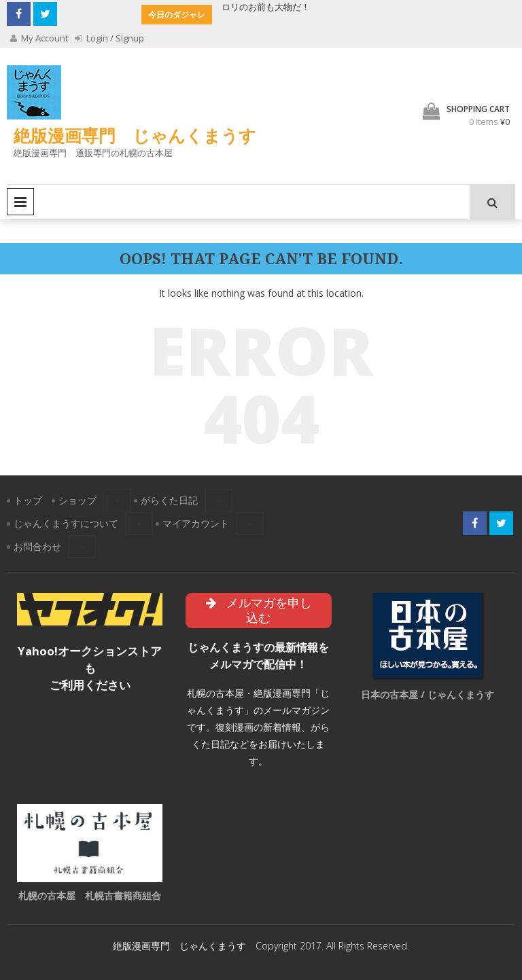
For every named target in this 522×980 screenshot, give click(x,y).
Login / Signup (109, 38)
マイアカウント (196, 523)
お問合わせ (37, 546)
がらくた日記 (169, 500)
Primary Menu (20, 202)
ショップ (77, 500)
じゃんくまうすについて (66, 523)
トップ (28, 500)
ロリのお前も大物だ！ (266, 7)
